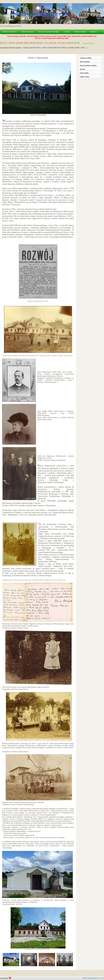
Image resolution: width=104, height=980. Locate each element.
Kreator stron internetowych (90, 978)
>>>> (87, 48)
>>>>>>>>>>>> (89, 43)
